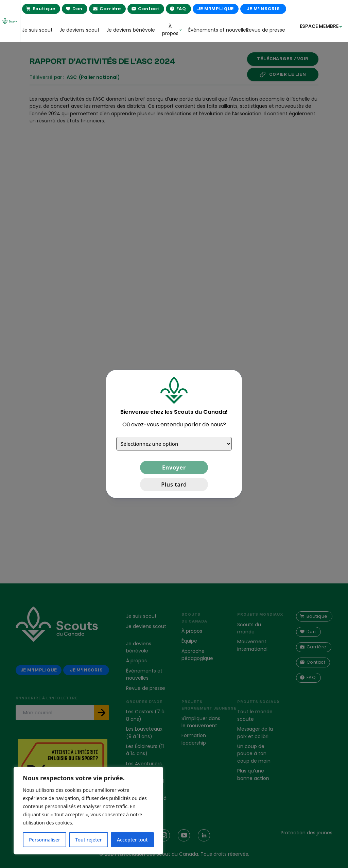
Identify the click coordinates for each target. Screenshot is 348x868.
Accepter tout (132, 840)
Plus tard (174, 484)
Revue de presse (266, 30)
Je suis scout (37, 30)
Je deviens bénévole (131, 30)
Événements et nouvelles (214, 30)
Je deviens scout (80, 30)
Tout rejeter (89, 840)
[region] (88, 811)
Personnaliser (45, 840)
